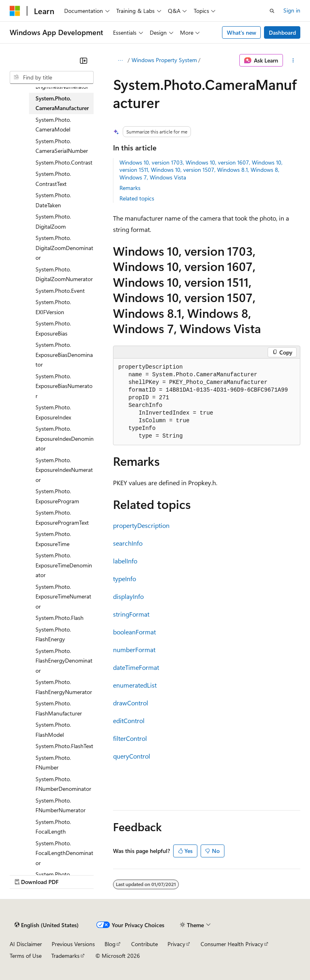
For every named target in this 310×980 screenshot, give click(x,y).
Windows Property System (164, 60)
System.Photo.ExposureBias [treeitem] (53, 328)
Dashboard (282, 32)
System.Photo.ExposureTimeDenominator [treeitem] (64, 565)
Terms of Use (26, 956)
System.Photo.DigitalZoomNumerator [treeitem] (64, 274)
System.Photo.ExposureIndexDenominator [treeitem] (65, 438)
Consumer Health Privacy (232, 944)
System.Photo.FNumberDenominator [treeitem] (63, 784)
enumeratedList (135, 685)
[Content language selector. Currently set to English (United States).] (47, 925)
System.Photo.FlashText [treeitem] (64, 746)
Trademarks (65, 956)
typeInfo (125, 579)
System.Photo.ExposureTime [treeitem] (53, 539)
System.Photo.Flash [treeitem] (60, 618)
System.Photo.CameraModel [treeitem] (53, 125)
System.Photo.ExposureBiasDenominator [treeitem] (64, 354)
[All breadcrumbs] (120, 60)
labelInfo (125, 561)
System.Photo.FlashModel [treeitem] (53, 730)
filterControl (130, 738)
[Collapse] (84, 60)
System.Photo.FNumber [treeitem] (53, 763)
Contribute (145, 944)
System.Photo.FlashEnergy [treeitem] (53, 634)
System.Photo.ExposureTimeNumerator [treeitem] (63, 596)
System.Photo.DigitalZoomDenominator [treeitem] (64, 248)
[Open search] (272, 11)
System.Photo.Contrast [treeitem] (64, 162)
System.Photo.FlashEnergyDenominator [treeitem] (64, 661)
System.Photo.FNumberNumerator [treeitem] (61, 805)
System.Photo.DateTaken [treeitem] (53, 200)
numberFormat (134, 650)
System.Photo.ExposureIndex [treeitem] (53, 412)
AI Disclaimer (26, 944)
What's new (242, 32)
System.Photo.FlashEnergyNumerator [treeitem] (64, 687)
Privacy (176, 944)
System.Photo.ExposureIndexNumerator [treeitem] (64, 470)
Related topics (137, 198)
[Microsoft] (15, 11)
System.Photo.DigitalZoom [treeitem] (53, 221)
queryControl (132, 756)
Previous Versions (73, 944)
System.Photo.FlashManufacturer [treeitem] (59, 708)
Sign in (292, 10)
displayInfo (128, 596)
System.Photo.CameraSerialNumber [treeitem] (62, 146)
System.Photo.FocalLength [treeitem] (53, 827)
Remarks (130, 188)
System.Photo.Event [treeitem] (60, 291)
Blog (110, 944)
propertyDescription (141, 525)
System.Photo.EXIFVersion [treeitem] (53, 307)
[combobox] (52, 77)
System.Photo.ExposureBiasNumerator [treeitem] (64, 386)
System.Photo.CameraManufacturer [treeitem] (62, 103)
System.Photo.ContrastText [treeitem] (53, 179)
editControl (129, 720)
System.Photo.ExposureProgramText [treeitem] (62, 517)
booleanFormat (134, 632)
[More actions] (293, 60)
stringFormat (131, 614)
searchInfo (128, 543)
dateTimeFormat (136, 667)
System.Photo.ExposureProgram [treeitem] (57, 496)
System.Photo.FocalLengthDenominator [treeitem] (64, 853)
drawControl (131, 703)
